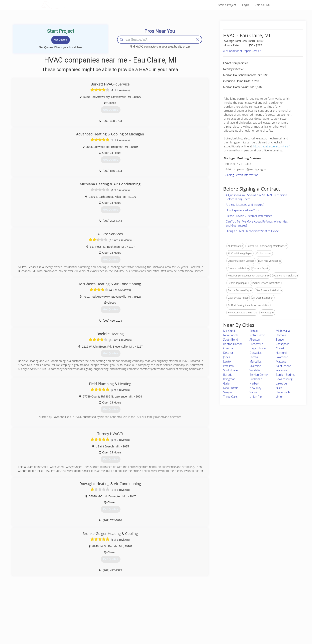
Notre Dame (257, 335)
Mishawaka (283, 331)
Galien (227, 383)
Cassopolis (282, 344)
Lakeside (281, 383)
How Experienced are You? (243, 210)
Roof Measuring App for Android (153, 628)
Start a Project (227, 5)
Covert (280, 348)
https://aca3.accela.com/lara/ (271, 146)
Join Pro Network (145, 610)
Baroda (228, 375)
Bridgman (229, 379)
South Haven (231, 370)
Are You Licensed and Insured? (245, 205)
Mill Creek (229, 331)
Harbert (254, 383)
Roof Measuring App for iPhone (152, 624)
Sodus (253, 392)
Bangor (280, 339)
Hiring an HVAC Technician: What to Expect (253, 231)
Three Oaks (230, 397)
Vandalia (255, 370)
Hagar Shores (258, 348)
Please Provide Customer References (249, 216)
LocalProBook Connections (217, 624)
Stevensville (283, 392)
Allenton (255, 339)
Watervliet (282, 370)
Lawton (228, 361)
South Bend (231, 339)
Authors (207, 619)
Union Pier (256, 397)
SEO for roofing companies (217, 628)
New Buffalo (231, 388)
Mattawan (282, 361)
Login (246, 5)
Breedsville (256, 344)
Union (280, 397)
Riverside (255, 366)
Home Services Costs (92, 610)
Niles (279, 388)
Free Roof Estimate (90, 624)
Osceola (281, 335)
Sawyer (228, 392)
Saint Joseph (283, 366)
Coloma (228, 348)
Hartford (281, 353)
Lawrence (282, 357)
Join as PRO (263, 5)
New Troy (255, 388)
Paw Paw (229, 366)
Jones (227, 357)
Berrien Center (259, 375)
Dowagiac (256, 353)
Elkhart (254, 331)
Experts (140, 615)
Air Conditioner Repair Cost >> (242, 51)
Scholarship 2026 (212, 610)
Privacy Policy (210, 615)
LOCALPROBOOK (64, 5)
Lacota (254, 357)
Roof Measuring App (147, 619)
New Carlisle (231, 335)
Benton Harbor (233, 344)
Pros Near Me (87, 615)
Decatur (228, 353)
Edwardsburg (284, 379)
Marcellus (256, 361)
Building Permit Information (241, 175)
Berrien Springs (285, 375)
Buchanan (256, 379)
